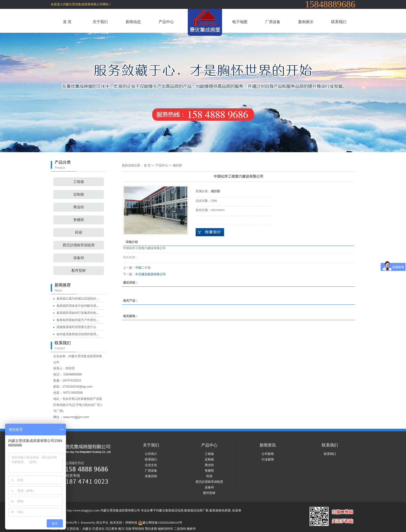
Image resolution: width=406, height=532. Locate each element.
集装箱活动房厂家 (196, 510)
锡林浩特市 (165, 529)
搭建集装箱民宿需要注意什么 (76, 327)
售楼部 (79, 220)
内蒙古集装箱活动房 (170, 510)
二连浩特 (180, 529)
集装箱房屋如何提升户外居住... (78, 320)
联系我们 (339, 22)
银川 (121, 529)
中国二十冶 (143, 268)
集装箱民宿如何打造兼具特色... (78, 313)
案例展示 (306, 22)
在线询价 (210, 232)
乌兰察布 (111, 529)
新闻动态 (133, 22)
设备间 (79, 258)
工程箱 (79, 182)
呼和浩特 (138, 529)
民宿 (79, 233)
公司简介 (151, 454)
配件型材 (79, 271)
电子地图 (240, 22)
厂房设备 (273, 22)
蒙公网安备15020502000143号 (160, 523)
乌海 (128, 529)
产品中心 (166, 22)
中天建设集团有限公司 (150, 274)
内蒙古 (87, 529)
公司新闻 (268, 454)
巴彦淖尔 (98, 529)
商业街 (79, 207)
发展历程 (151, 476)
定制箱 (79, 194)
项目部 (177, 165)
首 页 (67, 22)
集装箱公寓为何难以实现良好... (78, 299)
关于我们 (100, 22)
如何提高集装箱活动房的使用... (78, 334)
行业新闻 (268, 459)
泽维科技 (131, 523)
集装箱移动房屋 (220, 510)
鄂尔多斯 (151, 529)
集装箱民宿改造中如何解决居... (78, 306)
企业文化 (151, 465)
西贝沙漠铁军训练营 (79, 245)
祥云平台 (102, 523)
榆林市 (191, 529)
